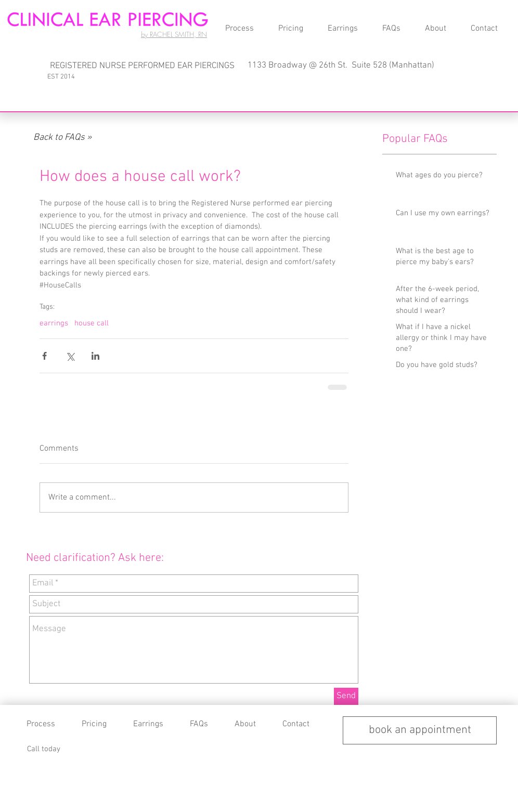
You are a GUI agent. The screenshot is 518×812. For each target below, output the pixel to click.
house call (92, 323)
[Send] (346, 696)
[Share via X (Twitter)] (70, 356)
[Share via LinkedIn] (95, 356)
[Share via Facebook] (44, 356)
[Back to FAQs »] (62, 138)
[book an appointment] (420, 730)
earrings (54, 323)
